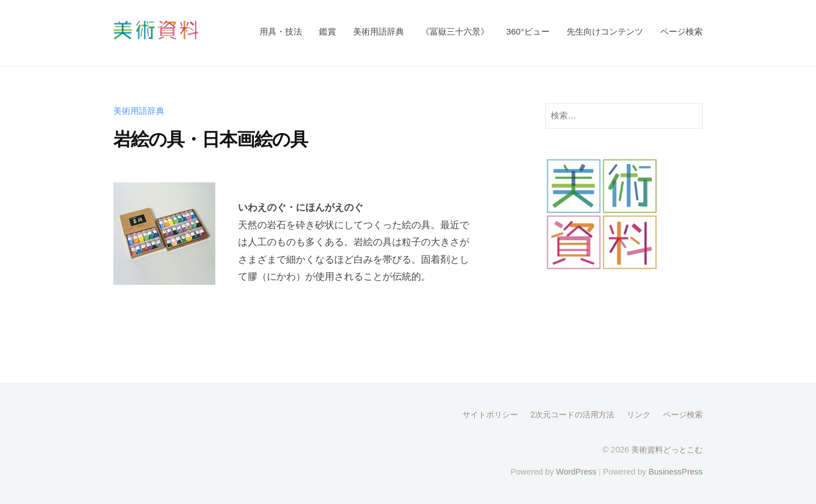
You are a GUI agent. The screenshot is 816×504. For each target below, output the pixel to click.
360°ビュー (528, 31)
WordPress (576, 472)
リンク (639, 415)
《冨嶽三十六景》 (455, 31)
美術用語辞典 (379, 31)
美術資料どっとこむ (667, 450)
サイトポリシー (490, 415)
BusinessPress (676, 472)
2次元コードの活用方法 (572, 415)
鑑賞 (328, 31)
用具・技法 (281, 31)
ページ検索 (681, 31)
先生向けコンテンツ (605, 31)
